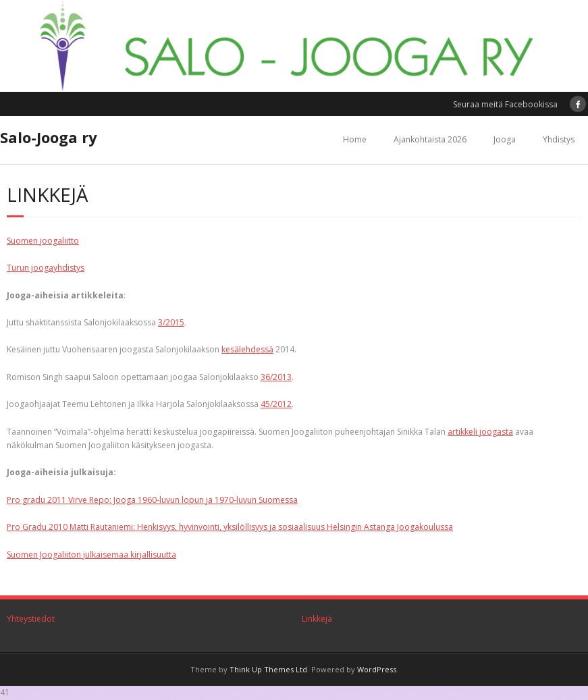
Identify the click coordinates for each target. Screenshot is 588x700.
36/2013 (276, 377)
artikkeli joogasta (480, 432)
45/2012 (276, 404)
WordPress (377, 669)
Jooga (505, 139)
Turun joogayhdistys (46, 268)
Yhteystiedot (31, 619)
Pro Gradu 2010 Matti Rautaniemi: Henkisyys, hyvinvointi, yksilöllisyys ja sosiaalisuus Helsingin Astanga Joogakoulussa (230, 527)
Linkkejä (317, 619)
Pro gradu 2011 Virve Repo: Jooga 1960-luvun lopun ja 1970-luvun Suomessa (152, 500)
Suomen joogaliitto (43, 241)
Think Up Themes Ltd (268, 669)
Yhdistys (559, 139)
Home (355, 139)
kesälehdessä (247, 349)
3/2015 (171, 322)
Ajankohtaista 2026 (430, 139)
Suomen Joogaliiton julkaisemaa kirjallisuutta (91, 555)
